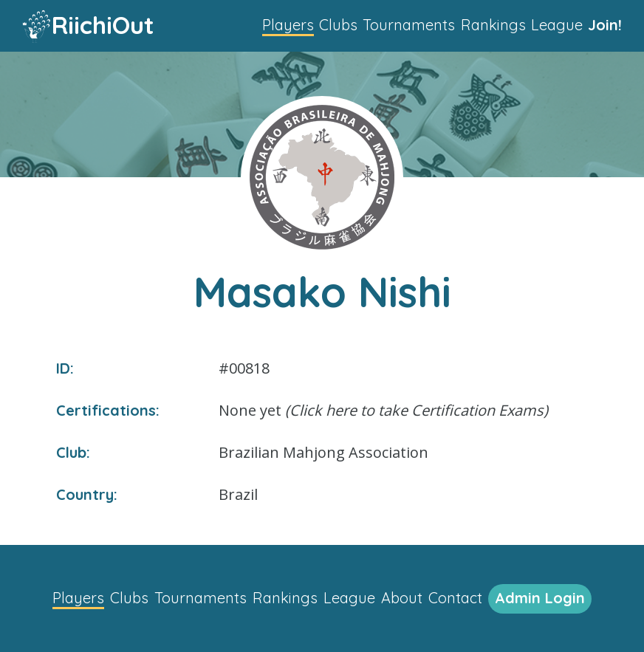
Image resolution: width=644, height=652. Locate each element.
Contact (455, 598)
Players (288, 25)
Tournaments (409, 25)
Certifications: (108, 410)
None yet (383, 410)
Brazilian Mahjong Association (323, 452)
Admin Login (540, 598)
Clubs (338, 25)
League (557, 25)
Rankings (493, 25)
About (402, 598)
